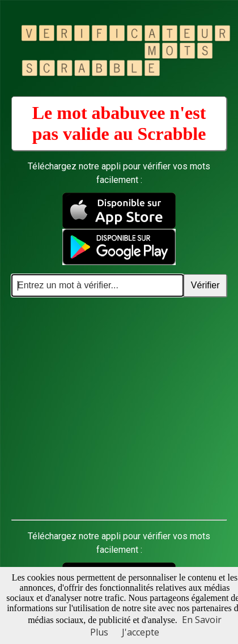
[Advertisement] (106, 409)
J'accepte (141, 632)
